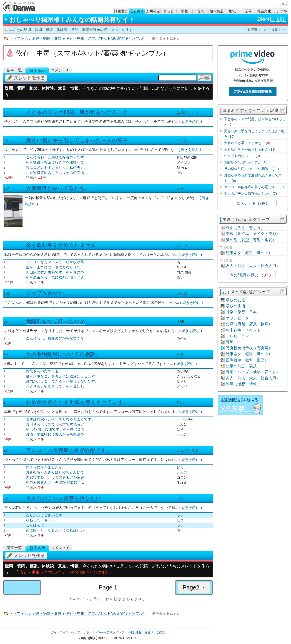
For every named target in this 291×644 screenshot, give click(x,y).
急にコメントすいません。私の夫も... (57, 167)
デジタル (280, 11)
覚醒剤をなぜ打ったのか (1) (245, 162)
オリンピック (238, 318)
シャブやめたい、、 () (242, 156)
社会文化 (264, 11)
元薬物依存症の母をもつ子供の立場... (57, 172)
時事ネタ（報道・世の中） (249, 253)
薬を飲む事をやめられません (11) (250, 149)
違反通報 (136, 632)
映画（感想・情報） (243, 384)
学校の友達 (236, 300)
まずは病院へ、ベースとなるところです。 (60, 419)
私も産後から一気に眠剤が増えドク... (57, 277)
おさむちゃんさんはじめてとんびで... (57, 472)
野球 (230, 342)
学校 (185, 11)
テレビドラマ (238, 336)
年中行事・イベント (243, 330)
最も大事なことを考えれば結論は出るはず (60, 376)
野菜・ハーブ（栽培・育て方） (253, 372)
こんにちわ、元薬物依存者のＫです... (57, 157)
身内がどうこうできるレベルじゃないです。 (62, 381)
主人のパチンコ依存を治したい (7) (250, 193)
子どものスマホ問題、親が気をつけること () (255, 122)
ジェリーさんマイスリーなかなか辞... (57, 262)
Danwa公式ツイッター (112, 632)
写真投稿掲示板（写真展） (249, 348)
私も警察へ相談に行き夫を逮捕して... (57, 162)
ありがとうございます (44, 515)
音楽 (201, 11)
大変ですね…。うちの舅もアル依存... (57, 477)
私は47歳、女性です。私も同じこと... (57, 429)
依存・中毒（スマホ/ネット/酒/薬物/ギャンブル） (106, 38)
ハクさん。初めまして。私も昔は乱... (57, 386)
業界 (248, 11)
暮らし (169, 11)
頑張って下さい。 (40, 520)
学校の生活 (236, 306)
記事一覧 (14, 70)
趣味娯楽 (216, 11)
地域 (232, 11)
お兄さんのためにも (42, 371)
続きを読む (191, 121)
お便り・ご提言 (155, 632)
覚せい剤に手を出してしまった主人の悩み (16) (255, 134)
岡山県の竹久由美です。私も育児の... (57, 272)
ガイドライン (60, 632)
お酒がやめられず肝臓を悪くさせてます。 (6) (253, 178)
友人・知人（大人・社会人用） (253, 266)
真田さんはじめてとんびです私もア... (57, 424)
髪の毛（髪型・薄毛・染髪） (251, 240)
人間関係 (153, 11)
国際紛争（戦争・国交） (247, 360)
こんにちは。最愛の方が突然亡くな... (57, 338)
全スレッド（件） (253, 203)
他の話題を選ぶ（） (252, 275)
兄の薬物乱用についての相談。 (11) (251, 169)
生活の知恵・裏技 (241, 366)
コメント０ (61, 70)
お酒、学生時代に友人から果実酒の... (57, 434)
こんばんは (35, 525)
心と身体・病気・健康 (43, 38)
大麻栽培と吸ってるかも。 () (247, 143)
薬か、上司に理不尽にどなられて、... (57, 267)
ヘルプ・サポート (83, 632)
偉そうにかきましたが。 (46, 467)
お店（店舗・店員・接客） (249, 324)
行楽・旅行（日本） (243, 312)
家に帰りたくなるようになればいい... (57, 530)
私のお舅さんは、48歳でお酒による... (57, 482)
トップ (15, 38)
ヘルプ (283, 4)
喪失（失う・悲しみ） (245, 228)
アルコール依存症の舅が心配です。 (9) (254, 187)
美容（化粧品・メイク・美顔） (253, 234)
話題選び (121, 11)
